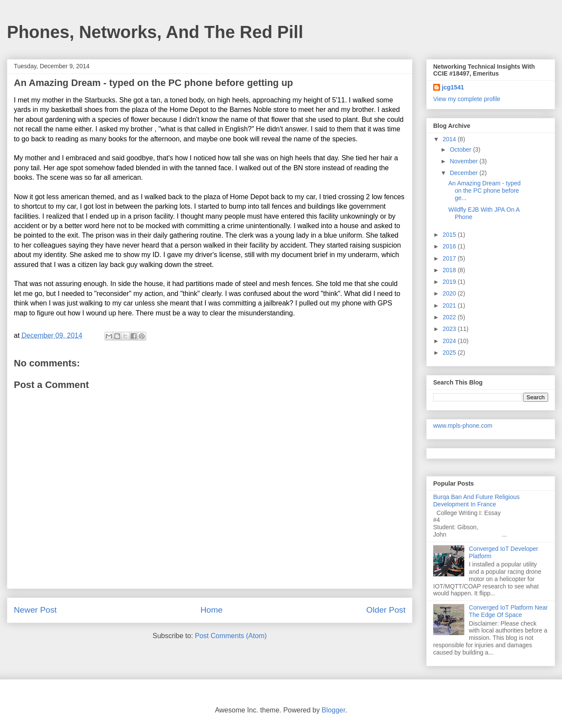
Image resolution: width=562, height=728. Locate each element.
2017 (450, 258)
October (461, 149)
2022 (450, 317)
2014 (450, 139)
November (464, 161)
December (464, 173)
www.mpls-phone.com (463, 426)
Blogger (333, 710)
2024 (450, 341)
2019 (450, 282)
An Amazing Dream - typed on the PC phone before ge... (484, 191)
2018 (450, 270)
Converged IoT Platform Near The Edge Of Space (509, 611)
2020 (450, 293)
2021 (450, 305)
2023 (450, 329)
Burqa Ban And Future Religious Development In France (476, 501)
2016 (450, 246)
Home (212, 610)
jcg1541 (453, 87)
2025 (450, 353)
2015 (450, 235)
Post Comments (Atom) (231, 636)
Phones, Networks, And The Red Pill (155, 32)
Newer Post (35, 610)
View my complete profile (467, 99)
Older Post (386, 610)
